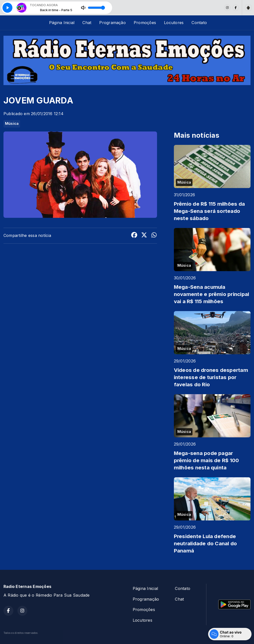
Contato (199, 23)
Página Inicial (62, 23)
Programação (112, 23)
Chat (87, 23)
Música (12, 124)
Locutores (174, 23)
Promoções (145, 23)
